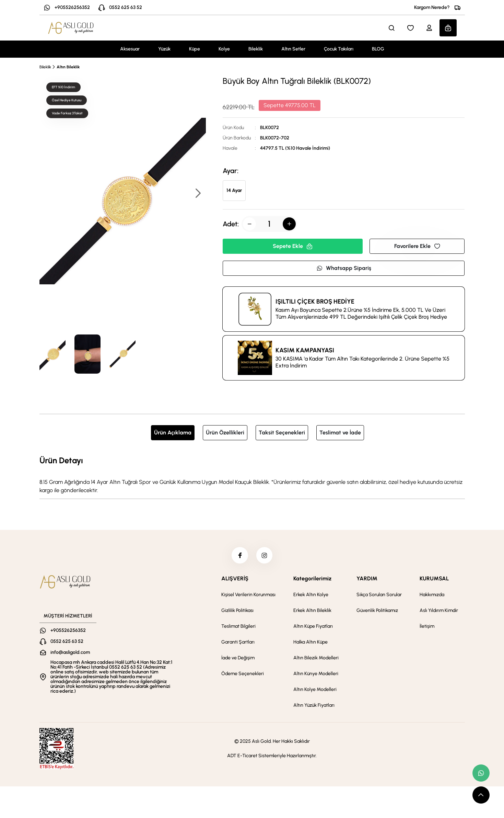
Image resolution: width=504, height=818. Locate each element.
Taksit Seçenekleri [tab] (282, 433)
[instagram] (265, 556)
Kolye (224, 49)
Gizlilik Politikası (237, 611)
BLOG (378, 49)
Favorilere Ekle (417, 246)
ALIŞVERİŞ (235, 579)
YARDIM (367, 579)
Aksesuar (130, 49)
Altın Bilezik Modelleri (316, 658)
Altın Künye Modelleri (316, 674)
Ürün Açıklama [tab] (173, 433)
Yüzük (164, 49)
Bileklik (256, 49)
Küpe (195, 49)
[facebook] (239, 556)
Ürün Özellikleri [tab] (225, 433)
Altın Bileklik (68, 67)
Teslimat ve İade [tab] (340, 433)
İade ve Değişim (238, 658)
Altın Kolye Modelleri (315, 690)
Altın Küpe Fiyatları (313, 627)
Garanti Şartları (238, 643)
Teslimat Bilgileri (238, 627)
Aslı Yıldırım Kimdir (439, 611)
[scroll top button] (481, 795)
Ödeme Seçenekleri (243, 674)
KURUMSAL (434, 579)
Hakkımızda (432, 595)
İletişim (427, 627)
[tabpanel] (252, 474)
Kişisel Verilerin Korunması (248, 595)
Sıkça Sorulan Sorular (379, 595)
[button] (198, 194)
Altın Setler (293, 49)
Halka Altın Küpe (310, 643)
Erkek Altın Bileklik (312, 611)
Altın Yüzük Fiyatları (314, 706)
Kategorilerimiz (312, 579)
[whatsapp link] (481, 773)
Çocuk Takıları (339, 49)
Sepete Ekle (293, 246)
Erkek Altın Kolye (311, 595)
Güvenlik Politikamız (377, 611)
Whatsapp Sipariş (344, 268)
